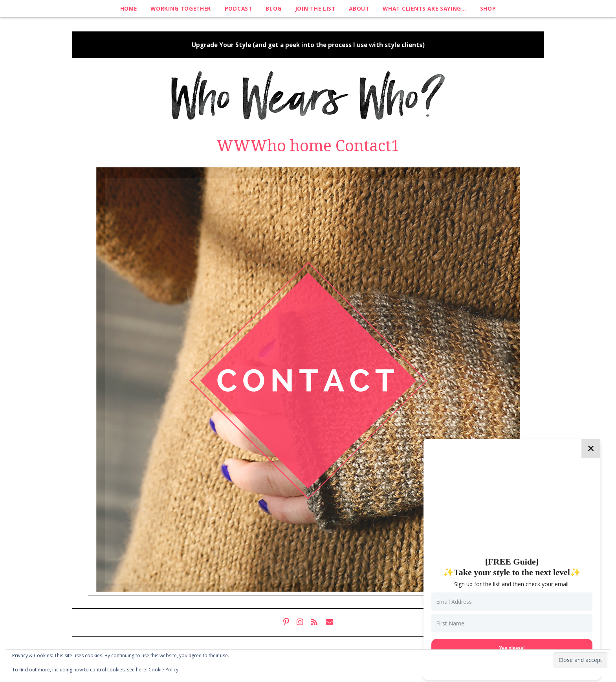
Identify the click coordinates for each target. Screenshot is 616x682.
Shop (488, 8)
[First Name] (512, 623)
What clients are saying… (424, 8)
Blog (274, 8)
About (359, 8)
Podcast (238, 8)
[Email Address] (512, 602)
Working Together (181, 8)
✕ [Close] (591, 448)
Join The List (315, 8)
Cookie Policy (163, 670)
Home (129, 8)
